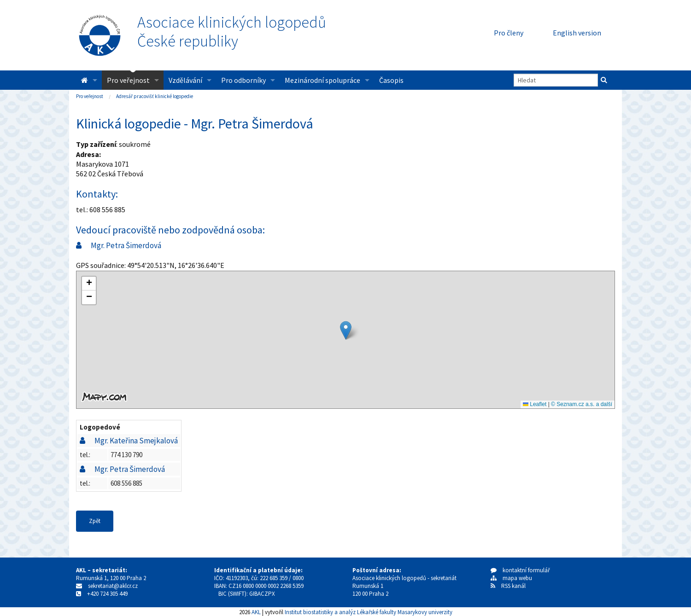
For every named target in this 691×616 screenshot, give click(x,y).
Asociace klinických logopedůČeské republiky (232, 32)
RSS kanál (513, 586)
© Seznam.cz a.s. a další (582, 404)
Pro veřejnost (128, 80)
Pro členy (509, 33)
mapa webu (511, 578)
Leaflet (535, 404)
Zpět (95, 521)
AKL (256, 612)
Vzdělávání (185, 80)
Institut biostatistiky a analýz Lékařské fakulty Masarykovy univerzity (369, 612)
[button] (346, 330)
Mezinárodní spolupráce (322, 80)
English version (577, 33)
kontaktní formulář (520, 570)
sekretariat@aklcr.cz (113, 586)
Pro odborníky (243, 80)
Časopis (391, 80)
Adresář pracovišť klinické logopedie (155, 96)
